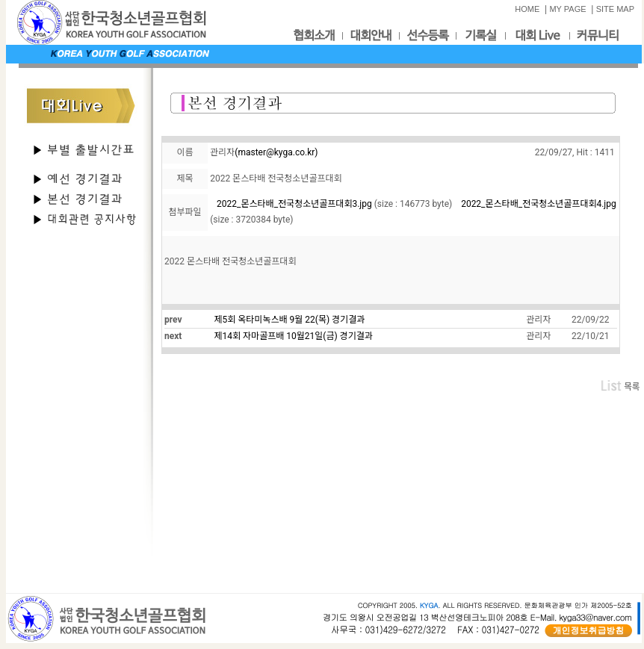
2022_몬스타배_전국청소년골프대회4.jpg (539, 204)
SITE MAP (615, 9)
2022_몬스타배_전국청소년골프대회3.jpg (294, 204)
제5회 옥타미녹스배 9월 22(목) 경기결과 (290, 320)
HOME (527, 9)
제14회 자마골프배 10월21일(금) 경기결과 (294, 336)
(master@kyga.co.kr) (276, 152)
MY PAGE (567, 9)
